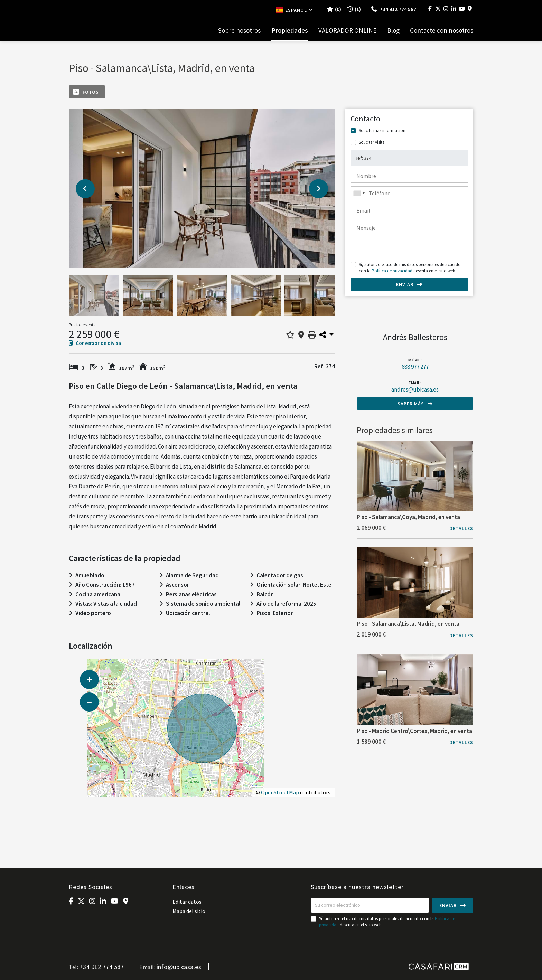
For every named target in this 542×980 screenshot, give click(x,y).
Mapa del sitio (189, 911)
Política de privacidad (392, 271)
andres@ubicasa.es (415, 389)
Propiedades (290, 31)
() (334, 9)
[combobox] (409, 193)
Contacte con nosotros (442, 31)
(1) (354, 9)
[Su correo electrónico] (370, 905)
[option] (202, 189)
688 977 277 (415, 367)
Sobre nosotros (239, 31)
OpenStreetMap (280, 792)
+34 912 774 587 (394, 9)
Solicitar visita (372, 142)
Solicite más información (382, 130)
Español (294, 10)
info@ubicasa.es (179, 967)
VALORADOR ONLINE (347, 31)
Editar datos (187, 902)
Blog (393, 31)
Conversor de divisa (95, 343)
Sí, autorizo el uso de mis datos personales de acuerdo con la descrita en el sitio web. (410, 268)
